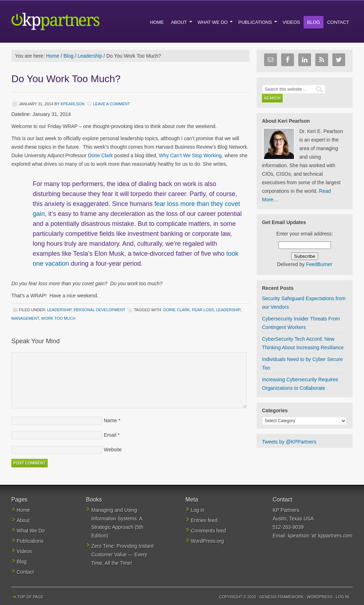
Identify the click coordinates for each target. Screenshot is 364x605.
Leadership (59, 310)
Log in (198, 510)
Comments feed (208, 531)
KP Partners (72, 21)
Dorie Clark (101, 155)
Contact (25, 572)
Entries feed (204, 520)
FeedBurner (319, 264)
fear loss (203, 310)
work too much (58, 318)
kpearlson (72, 104)
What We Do (31, 531)
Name (110, 420)
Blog (22, 562)
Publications (30, 541)
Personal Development (100, 310)
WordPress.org (207, 541)
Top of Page (30, 597)
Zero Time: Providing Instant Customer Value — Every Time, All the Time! (122, 554)
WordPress (320, 597)
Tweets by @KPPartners (289, 442)
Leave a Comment (112, 104)
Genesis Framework (282, 597)
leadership (228, 310)
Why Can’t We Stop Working (190, 155)
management (25, 318)
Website (113, 450)
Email (110, 435)
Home (23, 510)
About (23, 520)
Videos (24, 551)
